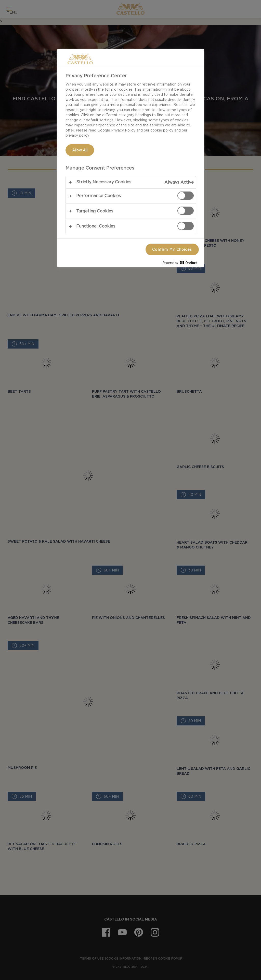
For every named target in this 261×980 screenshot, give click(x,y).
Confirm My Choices (172, 249)
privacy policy (77, 135)
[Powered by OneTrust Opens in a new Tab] (182, 264)
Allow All (80, 150)
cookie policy (162, 130)
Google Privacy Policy (116, 130)
